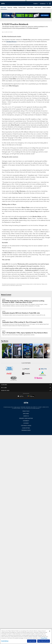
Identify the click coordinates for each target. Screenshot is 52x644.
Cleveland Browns (11, 53)
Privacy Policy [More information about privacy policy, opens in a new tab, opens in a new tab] (44, 639)
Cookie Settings (26, 440)
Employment (26, 425)
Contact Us (26, 428)
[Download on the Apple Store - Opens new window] (21, 408)
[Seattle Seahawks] (26, 415)
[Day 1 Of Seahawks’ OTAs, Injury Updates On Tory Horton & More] (26, 345)
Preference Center (26, 442)
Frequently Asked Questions (26, 430)
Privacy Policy (26, 423)
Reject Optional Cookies (44, 642)
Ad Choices (26, 435)
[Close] (50, 632)
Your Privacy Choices (26, 437)
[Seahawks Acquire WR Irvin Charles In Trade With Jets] (26, 325)
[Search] (47, 15)
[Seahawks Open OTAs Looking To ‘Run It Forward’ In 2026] (26, 335)
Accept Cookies (32, 642)
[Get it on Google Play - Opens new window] (31, 408)
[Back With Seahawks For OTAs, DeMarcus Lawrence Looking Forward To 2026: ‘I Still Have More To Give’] (26, 314)
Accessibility (26, 432)
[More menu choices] (50, 15)
